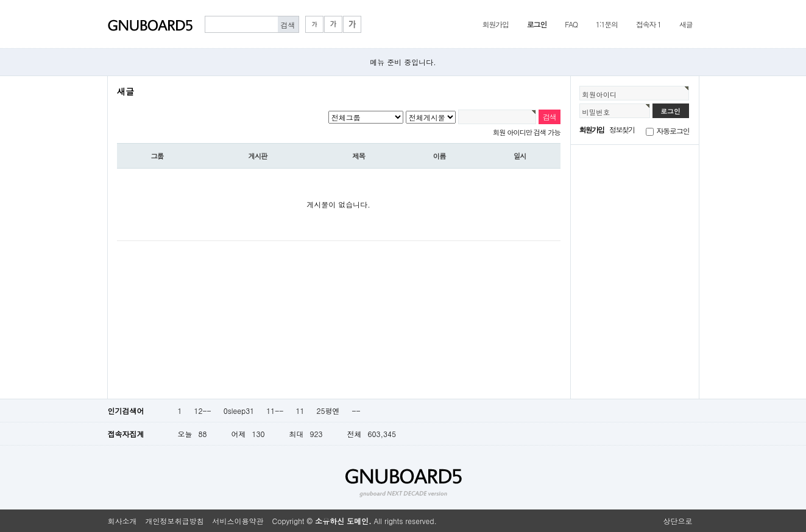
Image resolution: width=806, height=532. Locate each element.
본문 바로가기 (0, 0)
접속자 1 (649, 24)
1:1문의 (607, 24)
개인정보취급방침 (175, 521)
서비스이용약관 (238, 521)
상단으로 (678, 521)
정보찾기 (622, 129)
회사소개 (122, 521)
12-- (203, 411)
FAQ (571, 24)
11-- (275, 411)
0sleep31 (239, 411)
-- (356, 411)
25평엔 (328, 411)
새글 (686, 24)
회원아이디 (600, 94)
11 (300, 411)
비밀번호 (596, 112)
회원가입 (496, 24)
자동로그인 (673, 131)
